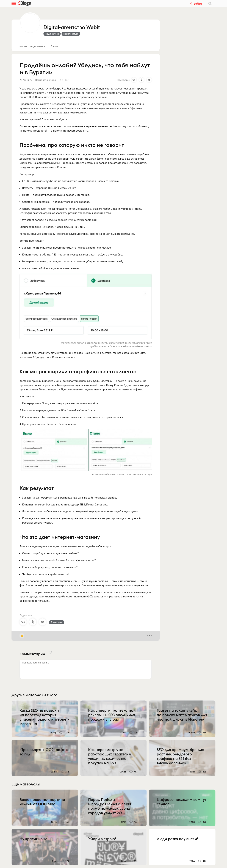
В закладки (57, 622)
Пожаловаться (71, 34)
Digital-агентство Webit (72, 28)
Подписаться (52, 34)
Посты (23, 46)
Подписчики (38, 46)
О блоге (53, 46)
